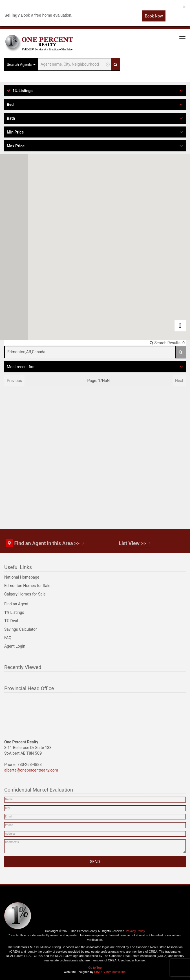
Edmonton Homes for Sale (27, 586)
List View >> (132, 543)
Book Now (154, 16)
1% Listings (14, 612)
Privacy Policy (135, 931)
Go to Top (95, 968)
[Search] (115, 64)
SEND (95, 862)
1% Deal (11, 621)
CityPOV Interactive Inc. (110, 972)
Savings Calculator (21, 629)
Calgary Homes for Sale (25, 594)
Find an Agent (16, 604)
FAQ (8, 638)
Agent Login (15, 646)
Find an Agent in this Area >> (47, 543)
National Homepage (22, 577)
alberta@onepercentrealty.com (31, 770)
